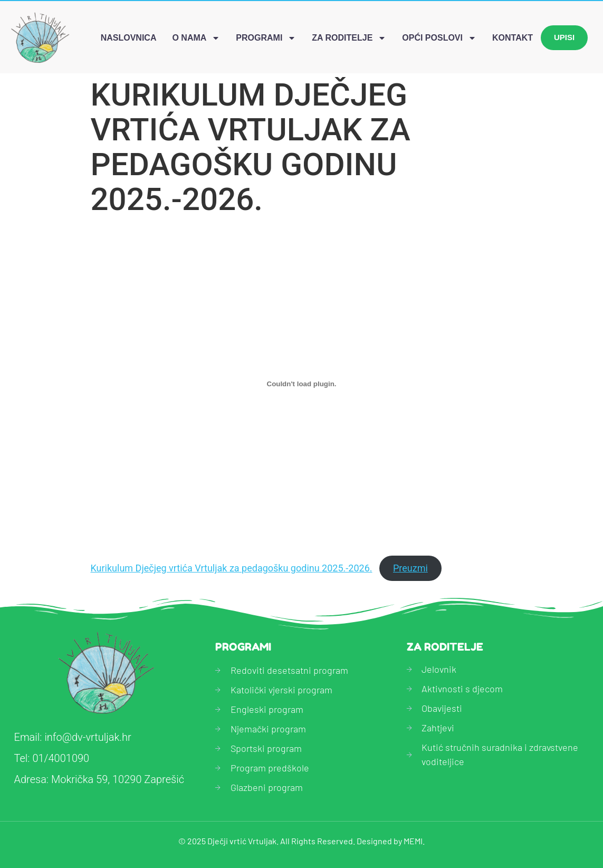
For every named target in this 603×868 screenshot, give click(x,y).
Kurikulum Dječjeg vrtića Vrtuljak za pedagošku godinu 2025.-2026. (232, 568)
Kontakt (513, 38)
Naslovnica (129, 38)
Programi (266, 38)
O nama (196, 38)
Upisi (564, 37)
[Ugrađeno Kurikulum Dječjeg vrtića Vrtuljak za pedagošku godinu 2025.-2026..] (302, 384)
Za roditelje (349, 38)
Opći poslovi (439, 38)
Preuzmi (410, 568)
